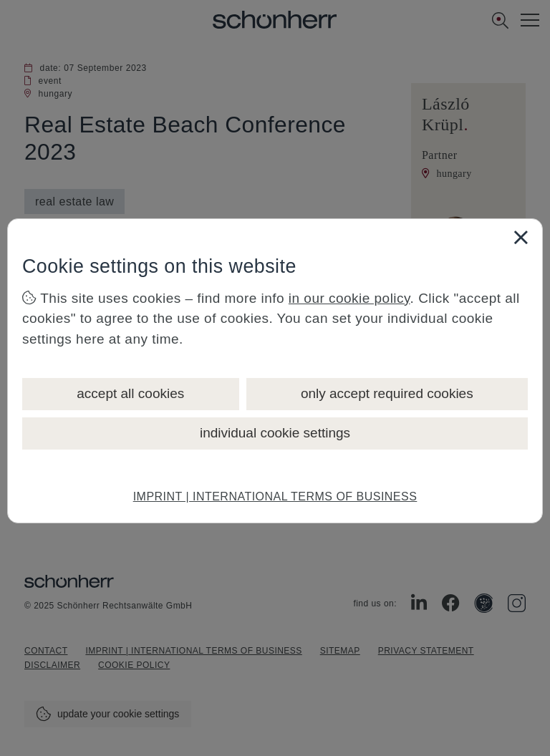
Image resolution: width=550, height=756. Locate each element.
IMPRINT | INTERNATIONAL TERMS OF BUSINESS (275, 496)
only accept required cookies (387, 393)
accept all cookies (130, 393)
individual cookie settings (275, 433)
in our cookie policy (349, 298)
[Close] (521, 237)
